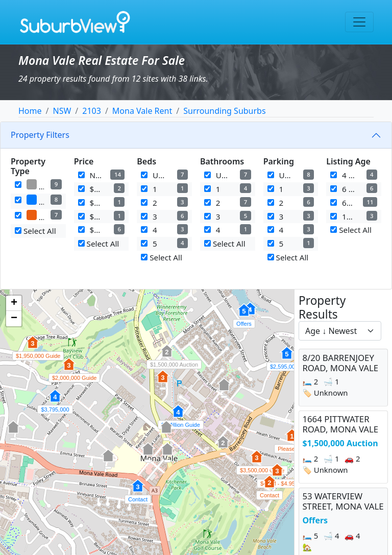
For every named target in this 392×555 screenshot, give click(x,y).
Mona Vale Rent (142, 111)
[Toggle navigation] (359, 22)
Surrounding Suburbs (224, 111)
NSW (62, 111)
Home (30, 111)
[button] (223, 447)
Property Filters (40, 135)
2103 (92, 111)
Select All (35, 231)
